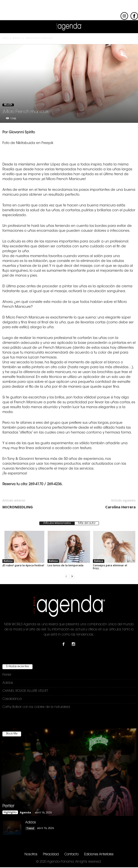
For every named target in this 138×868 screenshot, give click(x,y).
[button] (130, 27)
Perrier (7, 675)
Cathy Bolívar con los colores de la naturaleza (36, 707)
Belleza (8, 105)
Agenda (25, 812)
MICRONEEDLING (18, 507)
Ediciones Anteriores (99, 854)
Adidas (8, 683)
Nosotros (31, 854)
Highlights (10, 812)
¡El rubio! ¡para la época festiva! (23, 565)
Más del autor (87, 523)
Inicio (5, 39)
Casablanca (12, 699)
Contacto (71, 854)
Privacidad (51, 854)
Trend (30, 828)
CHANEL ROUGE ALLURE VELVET (25, 691)
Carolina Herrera (120, 507)
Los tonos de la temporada (65, 565)
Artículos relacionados (57, 523)
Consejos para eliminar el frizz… (110, 567)
